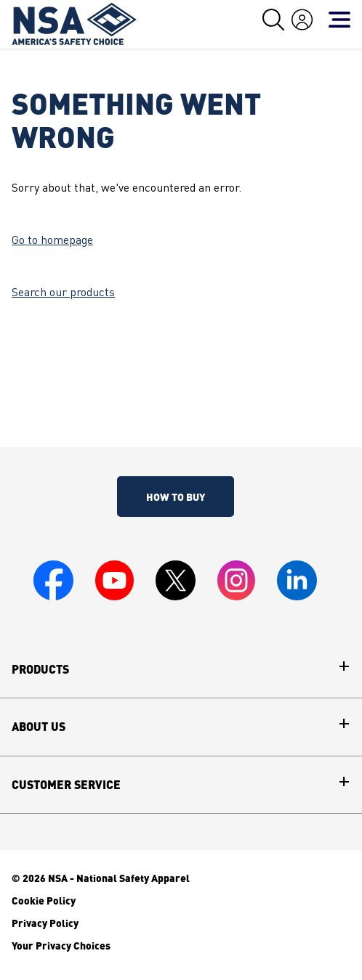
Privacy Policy (45, 923)
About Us (39, 727)
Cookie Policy (44, 900)
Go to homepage (52, 241)
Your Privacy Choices (61, 945)
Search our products (63, 293)
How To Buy (176, 497)
